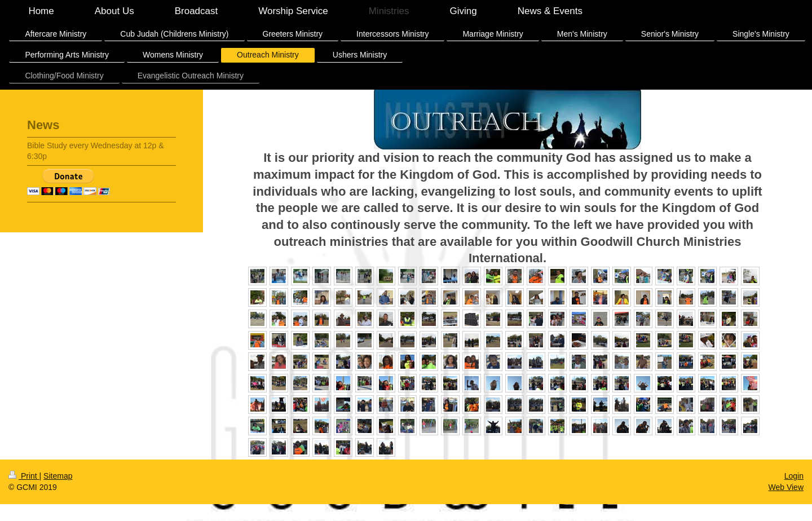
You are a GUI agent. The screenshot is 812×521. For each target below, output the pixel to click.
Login (794, 476)
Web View (786, 487)
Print (24, 476)
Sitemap (58, 476)
